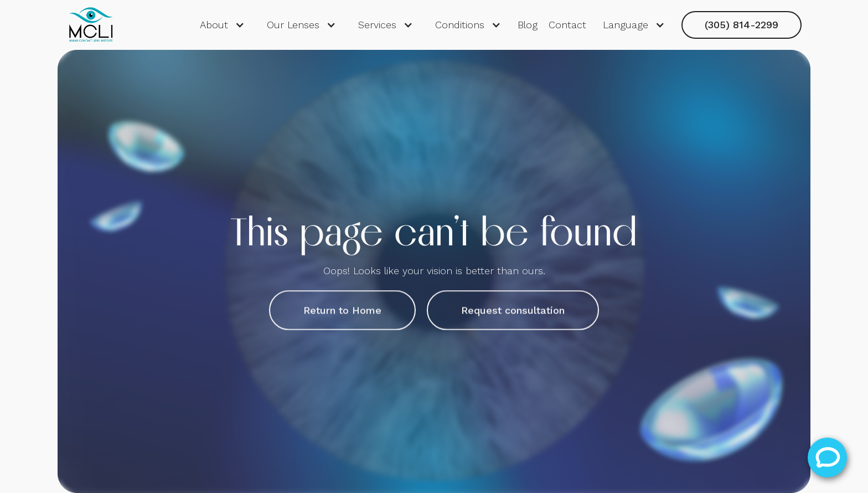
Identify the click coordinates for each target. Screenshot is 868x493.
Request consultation (513, 310)
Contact (567, 25)
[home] (91, 25)
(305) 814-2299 (742, 25)
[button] (222, 25)
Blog (528, 25)
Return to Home (342, 310)
